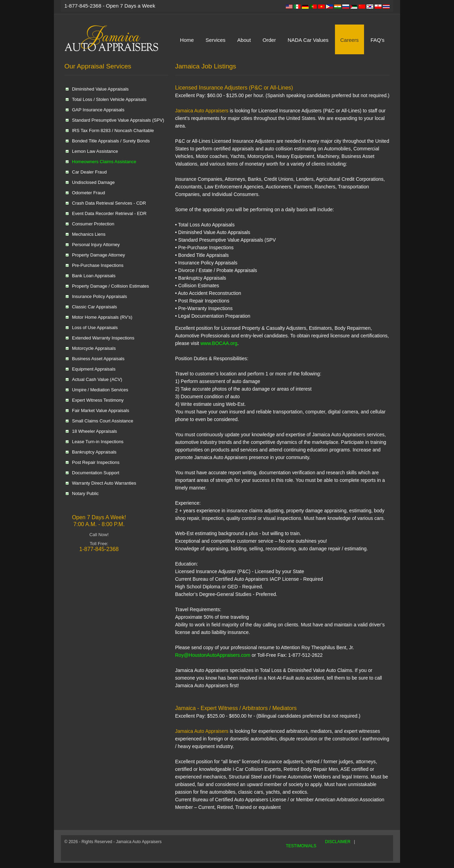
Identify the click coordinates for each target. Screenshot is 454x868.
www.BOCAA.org (218, 343)
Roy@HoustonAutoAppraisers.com (213, 655)
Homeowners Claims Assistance (104, 162)
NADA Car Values (308, 40)
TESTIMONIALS (301, 846)
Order (269, 40)
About (244, 40)
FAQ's (378, 40)
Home (187, 40)
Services (216, 40)
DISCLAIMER (338, 842)
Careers (349, 40)
